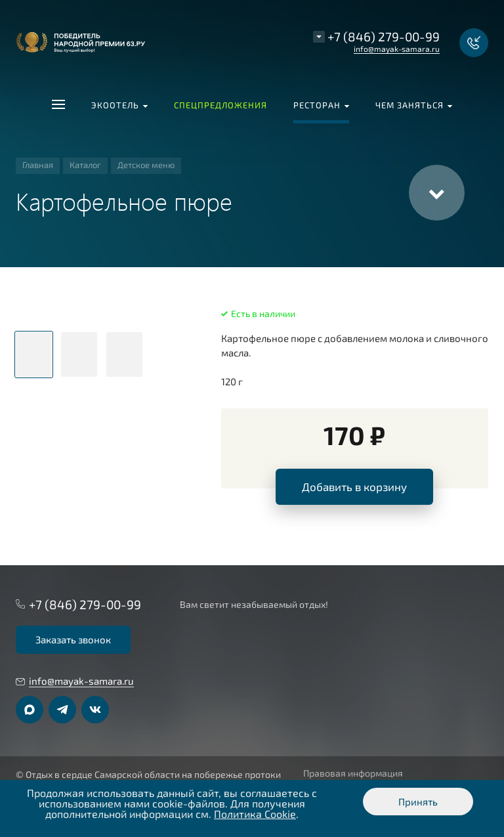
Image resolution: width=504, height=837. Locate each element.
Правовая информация (353, 773)
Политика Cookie (255, 814)
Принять (418, 802)
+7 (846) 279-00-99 (384, 36)
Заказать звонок (73, 639)
